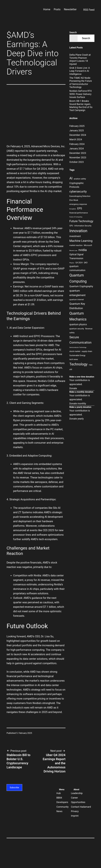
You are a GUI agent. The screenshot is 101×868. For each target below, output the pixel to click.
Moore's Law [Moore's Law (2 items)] (73, 251)
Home (47, 9)
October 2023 (77, 162)
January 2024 (77, 149)
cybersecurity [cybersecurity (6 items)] (78, 191)
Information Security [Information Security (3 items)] (83, 226)
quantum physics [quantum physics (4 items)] (78, 324)
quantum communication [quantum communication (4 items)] (77, 268)
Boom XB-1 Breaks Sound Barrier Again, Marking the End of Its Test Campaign (81, 106)
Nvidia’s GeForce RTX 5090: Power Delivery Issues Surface (81, 94)
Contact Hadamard (81, 807)
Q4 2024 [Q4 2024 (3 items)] (79, 263)
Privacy (75, 811)
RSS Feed (87, 10)
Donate (73, 388)
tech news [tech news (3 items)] (74, 359)
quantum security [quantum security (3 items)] (77, 329)
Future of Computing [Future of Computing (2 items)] (76, 217)
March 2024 (76, 139)
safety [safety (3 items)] (72, 333)
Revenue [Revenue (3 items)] (89, 329)
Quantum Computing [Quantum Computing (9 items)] (78, 278)
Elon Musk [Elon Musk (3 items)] (74, 200)
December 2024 (78, 135)
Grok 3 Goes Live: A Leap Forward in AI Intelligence (80, 71)
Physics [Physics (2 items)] (72, 263)
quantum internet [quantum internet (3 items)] (77, 300)
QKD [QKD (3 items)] (86, 263)
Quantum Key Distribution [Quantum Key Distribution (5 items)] (77, 306)
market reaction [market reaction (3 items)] (76, 245)
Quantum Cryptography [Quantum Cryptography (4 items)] (81, 286)
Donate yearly (77, 419)
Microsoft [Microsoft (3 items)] (88, 245)
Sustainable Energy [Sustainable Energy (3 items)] (77, 355)
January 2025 (77, 130)
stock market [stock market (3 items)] (75, 351)
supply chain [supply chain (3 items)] (87, 351)
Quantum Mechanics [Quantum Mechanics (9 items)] (78, 316)
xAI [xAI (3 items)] (71, 369)
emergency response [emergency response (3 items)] (78, 204)
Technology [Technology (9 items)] (78, 364)
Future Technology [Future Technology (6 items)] (81, 221)
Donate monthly (78, 403)
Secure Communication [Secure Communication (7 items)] (80, 340)
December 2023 (78, 153)
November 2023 (78, 157)
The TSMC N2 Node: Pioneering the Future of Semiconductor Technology (81, 82)
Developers (62, 802)
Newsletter (70, 9)
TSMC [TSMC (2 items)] (91, 365)
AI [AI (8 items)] (71, 178)
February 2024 (77, 144)
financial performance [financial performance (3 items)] (79, 213)
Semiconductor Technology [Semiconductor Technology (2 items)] (78, 347)
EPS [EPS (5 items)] (80, 208)
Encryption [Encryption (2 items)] (73, 209)
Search (73, 32)
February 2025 (77, 126)
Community (62, 807)
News (59, 811)
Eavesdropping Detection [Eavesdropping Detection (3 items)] (80, 196)
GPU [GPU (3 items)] (71, 226)
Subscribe (14, 788)
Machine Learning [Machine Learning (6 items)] (81, 241)
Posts (57, 9)
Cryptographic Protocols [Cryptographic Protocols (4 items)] (77, 185)
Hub (59, 793)
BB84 (59, 798)
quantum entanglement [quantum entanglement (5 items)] (78, 293)
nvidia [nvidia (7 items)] (83, 250)
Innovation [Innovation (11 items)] (78, 231)
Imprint (75, 816)
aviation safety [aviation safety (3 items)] (80, 179)
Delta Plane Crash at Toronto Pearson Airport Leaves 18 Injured (80, 59)
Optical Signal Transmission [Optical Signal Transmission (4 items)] (76, 256)
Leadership (77, 793)
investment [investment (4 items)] (75, 236)
